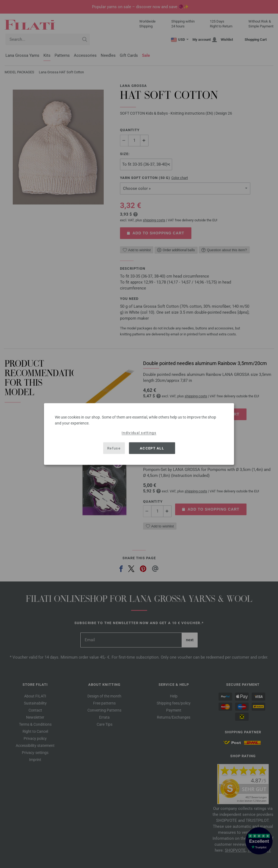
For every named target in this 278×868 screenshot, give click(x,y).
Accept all (152, 448)
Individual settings (139, 433)
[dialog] (139, 434)
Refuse (114, 448)
